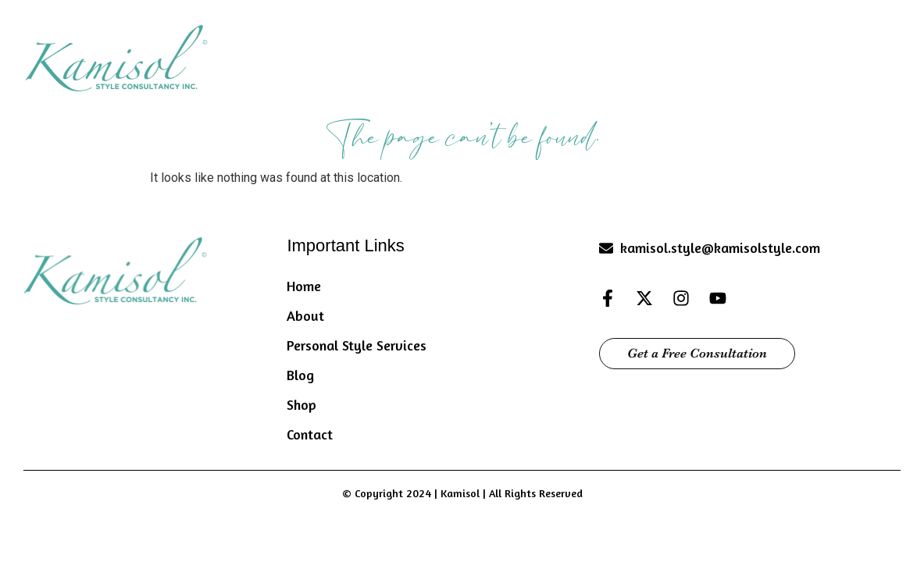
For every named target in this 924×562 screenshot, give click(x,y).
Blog (733, 55)
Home (392, 55)
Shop (798, 55)
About (471, 55)
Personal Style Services (607, 55)
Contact (874, 55)
